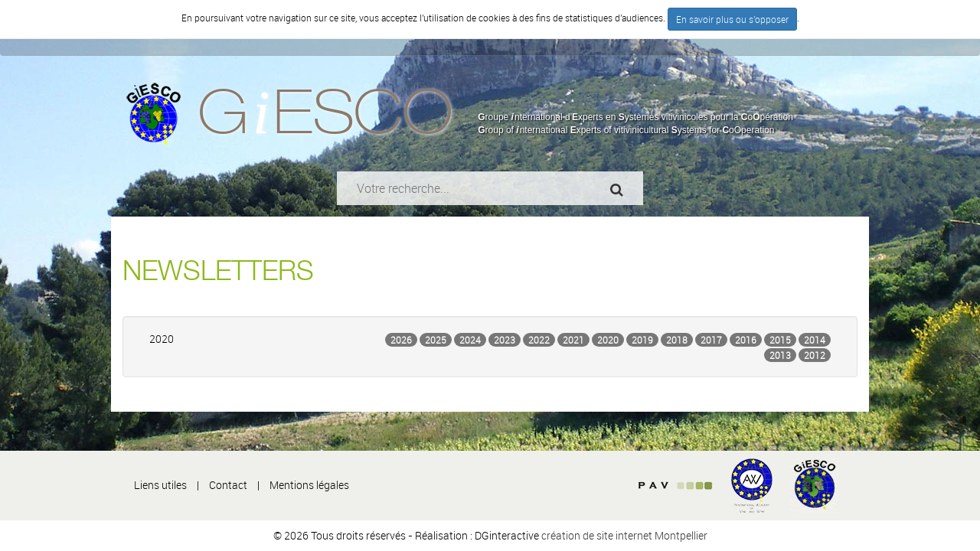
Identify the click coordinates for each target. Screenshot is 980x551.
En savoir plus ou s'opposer (732, 19)
